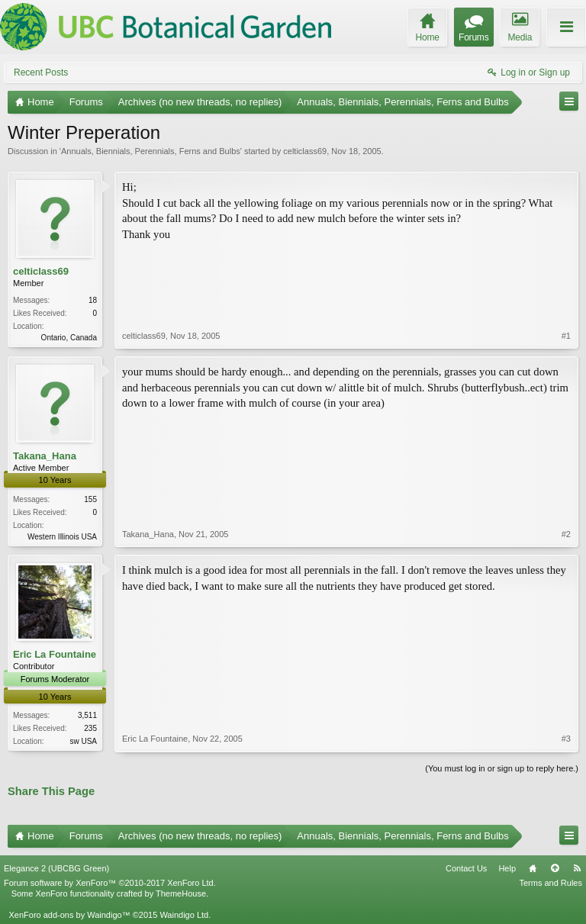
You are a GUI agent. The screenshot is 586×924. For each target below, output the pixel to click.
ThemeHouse (181, 893)
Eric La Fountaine (55, 654)
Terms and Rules (551, 883)
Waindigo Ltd (184, 915)
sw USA (83, 741)
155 (90, 499)
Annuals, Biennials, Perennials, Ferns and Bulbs (151, 151)
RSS (577, 868)
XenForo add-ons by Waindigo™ (69, 915)
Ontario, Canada (69, 338)
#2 (566, 534)
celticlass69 (305, 151)
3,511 (87, 715)
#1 (566, 336)
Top (555, 868)
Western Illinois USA (62, 537)
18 (93, 300)
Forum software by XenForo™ (110, 883)
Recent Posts (41, 72)
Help (507, 868)
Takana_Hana (45, 456)
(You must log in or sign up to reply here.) (502, 768)
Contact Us (466, 868)
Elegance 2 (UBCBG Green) (56, 868)
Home (533, 868)
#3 (566, 739)
